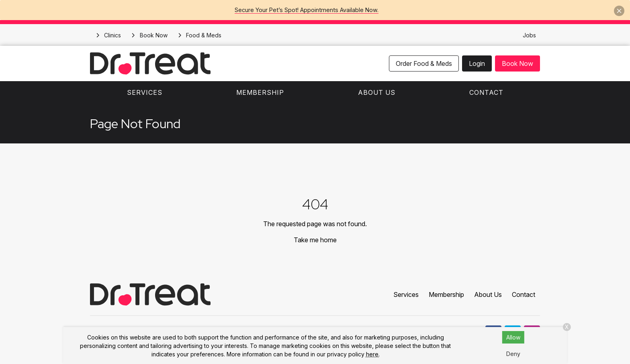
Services (145, 92)
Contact (486, 92)
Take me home (315, 240)
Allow (513, 337)
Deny (513, 354)
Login (477, 63)
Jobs (529, 35)
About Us (377, 92)
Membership (260, 92)
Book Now (517, 63)
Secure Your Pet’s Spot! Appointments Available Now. (307, 10)
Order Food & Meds (424, 63)
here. (373, 354)
